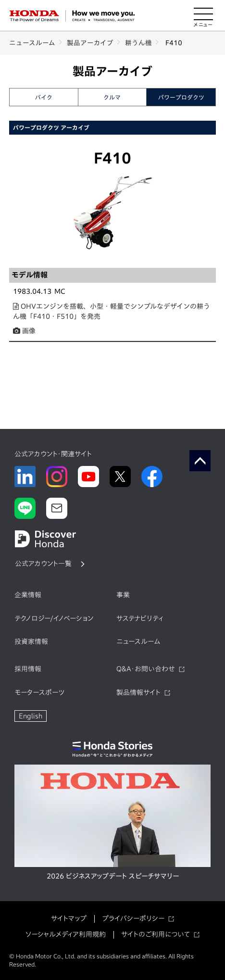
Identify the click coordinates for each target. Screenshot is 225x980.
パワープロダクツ (181, 97)
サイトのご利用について (156, 934)
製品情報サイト (138, 692)
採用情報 (28, 669)
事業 (123, 595)
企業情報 (28, 595)
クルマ (112, 97)
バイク (44, 97)
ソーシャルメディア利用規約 (66, 934)
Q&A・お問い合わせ (146, 669)
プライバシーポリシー (133, 918)
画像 (24, 331)
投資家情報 (31, 641)
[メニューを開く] (203, 16)
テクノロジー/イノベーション (54, 618)
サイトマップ (69, 918)
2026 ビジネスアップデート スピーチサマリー (113, 876)
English (31, 716)
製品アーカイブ (90, 43)
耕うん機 (138, 43)
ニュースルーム (32, 43)
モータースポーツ (39, 692)
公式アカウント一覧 (43, 564)
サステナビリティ (140, 618)
